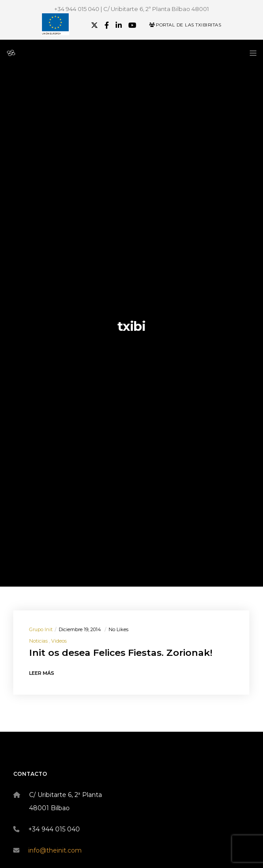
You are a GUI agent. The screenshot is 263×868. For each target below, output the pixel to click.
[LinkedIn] (119, 25)
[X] (94, 25)
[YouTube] (132, 25)
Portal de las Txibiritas (185, 25)
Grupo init (41, 629)
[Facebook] (107, 25)
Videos (59, 641)
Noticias (38, 641)
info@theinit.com (55, 850)
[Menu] (250, 53)
